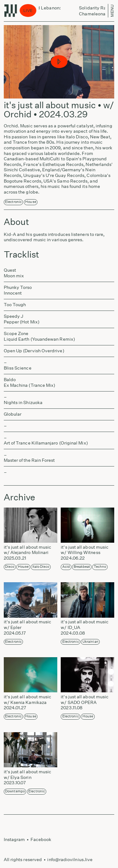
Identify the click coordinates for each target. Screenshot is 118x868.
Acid (66, 567)
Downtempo (15, 791)
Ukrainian (90, 642)
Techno (100, 567)
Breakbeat (82, 567)
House (31, 202)
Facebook (41, 839)
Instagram (14, 839)
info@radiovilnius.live (70, 860)
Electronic (13, 202)
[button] (59, 62)
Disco (10, 567)
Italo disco (41, 567)
